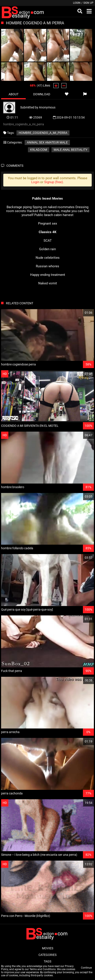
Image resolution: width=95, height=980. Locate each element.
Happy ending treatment (48, 275)
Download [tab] (42, 94)
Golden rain (47, 249)
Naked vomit (48, 283)
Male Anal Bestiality (70, 150)
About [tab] (14, 94)
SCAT (48, 241)
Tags (47, 961)
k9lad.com (39, 150)
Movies (48, 948)
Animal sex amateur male (47, 142)
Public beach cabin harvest (54, 215)
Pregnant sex (47, 223)
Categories (47, 955)
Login (77, 3)
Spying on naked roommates (54, 207)
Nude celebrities (48, 258)
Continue (86, 968)
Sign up (88, 3)
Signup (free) (54, 182)
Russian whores (47, 266)
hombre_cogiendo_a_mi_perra (43, 133)
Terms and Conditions (43, 969)
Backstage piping (19, 207)
